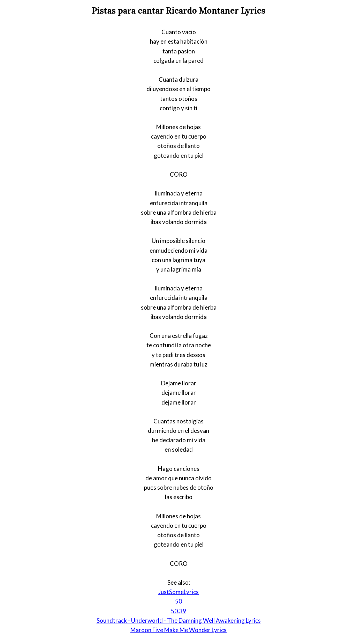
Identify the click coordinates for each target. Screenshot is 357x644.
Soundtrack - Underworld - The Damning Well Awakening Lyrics (179, 620)
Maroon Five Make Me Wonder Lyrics (178, 630)
